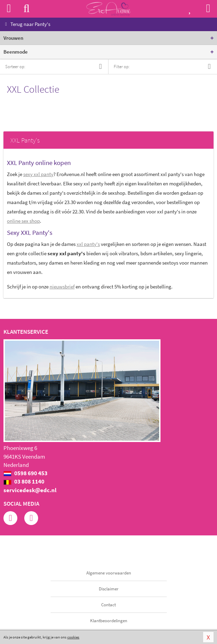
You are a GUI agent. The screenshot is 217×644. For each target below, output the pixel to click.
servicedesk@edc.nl (30, 490)
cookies (73, 637)
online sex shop (23, 221)
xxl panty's (88, 244)
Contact (108, 605)
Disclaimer (109, 589)
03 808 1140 (24, 481)
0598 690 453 (25, 473)
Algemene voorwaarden (109, 573)
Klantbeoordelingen (109, 621)
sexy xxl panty (38, 174)
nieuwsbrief (62, 287)
